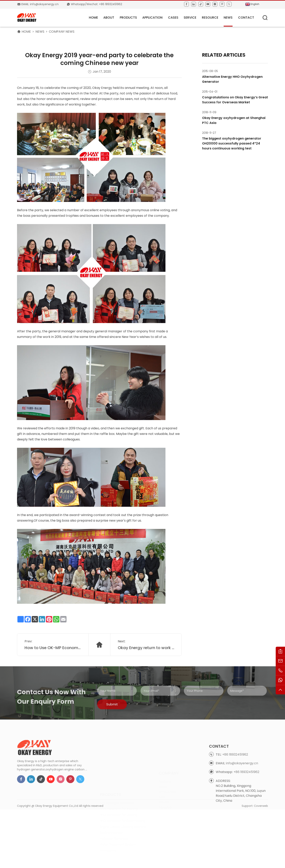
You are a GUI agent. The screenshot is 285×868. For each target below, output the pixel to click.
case (162, 786)
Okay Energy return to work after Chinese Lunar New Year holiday (146, 659)
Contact (246, 18)
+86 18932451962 (235, 785)
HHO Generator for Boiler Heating (123, 804)
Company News (62, 32)
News (228, 18)
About (109, 18)
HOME (93, 18)
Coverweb (261, 812)
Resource (210, 18)
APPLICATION (152, 18)
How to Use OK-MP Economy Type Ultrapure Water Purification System (53, 659)
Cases (173, 18)
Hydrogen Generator (114, 822)
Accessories (108, 834)
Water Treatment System (118, 828)
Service (190, 18)
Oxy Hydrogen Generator (117, 786)
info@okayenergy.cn (242, 793)
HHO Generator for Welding (119, 792)
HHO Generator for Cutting (118, 798)
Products (128, 18)
